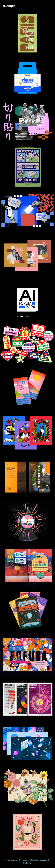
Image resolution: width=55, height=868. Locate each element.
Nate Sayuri (9, 6)
